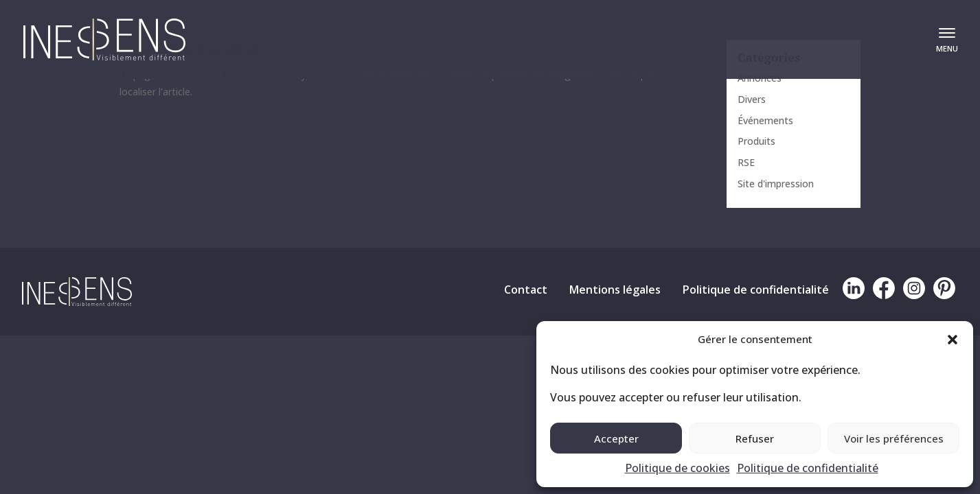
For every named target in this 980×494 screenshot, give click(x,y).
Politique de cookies (677, 468)
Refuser (755, 438)
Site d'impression (776, 184)
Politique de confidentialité (808, 468)
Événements (765, 120)
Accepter (616, 438)
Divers (752, 99)
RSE (746, 162)
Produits (756, 141)
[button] (953, 340)
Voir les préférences (894, 438)
